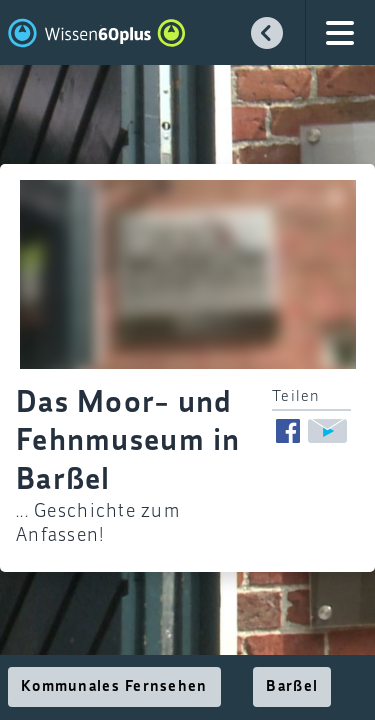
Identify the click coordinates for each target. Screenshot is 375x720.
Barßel (292, 687)
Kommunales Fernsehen (114, 687)
